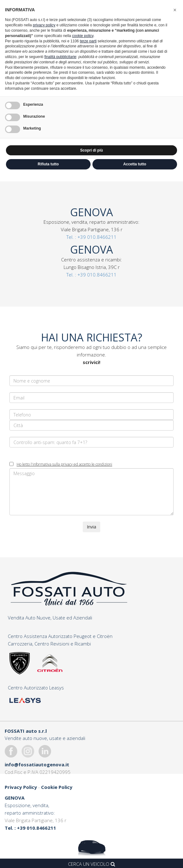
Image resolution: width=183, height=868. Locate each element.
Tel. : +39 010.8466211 (91, 237)
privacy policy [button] (44, 25)
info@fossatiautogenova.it (37, 764)
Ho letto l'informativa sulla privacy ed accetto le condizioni (64, 464)
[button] (175, 10)
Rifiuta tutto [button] (48, 164)
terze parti (88, 41)
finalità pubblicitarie (60, 57)
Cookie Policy (57, 787)
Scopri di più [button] (92, 150)
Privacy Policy (21, 787)
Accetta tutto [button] (135, 164)
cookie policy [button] (83, 36)
